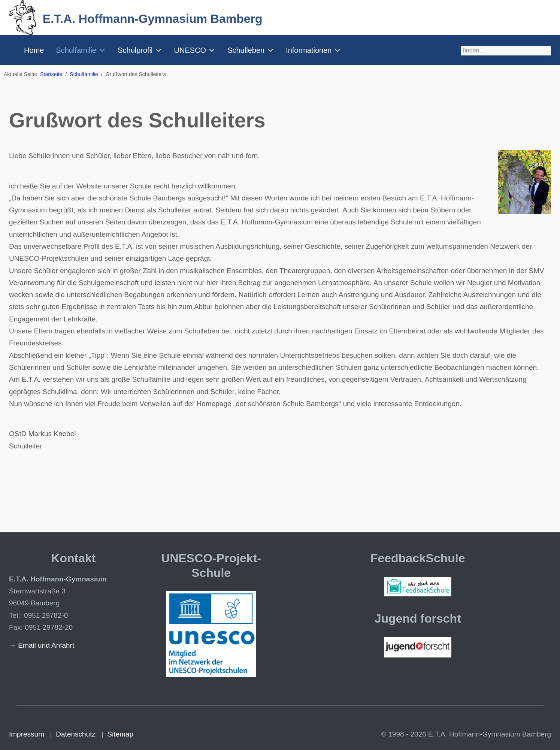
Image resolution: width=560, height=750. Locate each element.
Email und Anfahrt (46, 645)
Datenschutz (76, 734)
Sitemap (120, 734)
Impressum (27, 734)
